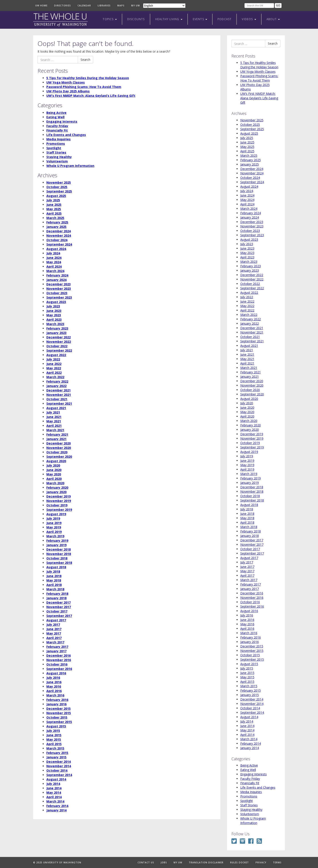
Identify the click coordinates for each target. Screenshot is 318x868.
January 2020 (56, 492)
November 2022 (59, 342)
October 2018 (57, 558)
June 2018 (54, 576)
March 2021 (55, 430)
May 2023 (54, 315)
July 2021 (53, 412)
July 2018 (53, 571)
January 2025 (56, 227)
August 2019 (56, 514)
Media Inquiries (59, 139)
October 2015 (57, 717)
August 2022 (56, 355)
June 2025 (54, 205)
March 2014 (55, 801)
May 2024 (54, 262)
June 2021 (54, 417)
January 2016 (56, 704)
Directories (62, 6)
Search (85, 60)
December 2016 (59, 655)
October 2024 (57, 240)
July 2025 (53, 200)
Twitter (234, 841)
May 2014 (54, 793)
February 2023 (57, 328)
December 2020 (59, 443)
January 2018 (56, 598)
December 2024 (59, 231)
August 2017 (56, 620)
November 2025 (59, 182)
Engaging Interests (62, 121)
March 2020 (55, 483)
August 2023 (56, 302)
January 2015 (56, 757)
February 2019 (57, 541)
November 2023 (59, 289)
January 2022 (56, 386)
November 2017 (59, 607)
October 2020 (57, 452)
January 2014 (56, 810)
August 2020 (56, 461)
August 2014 (56, 779)
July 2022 (53, 359)
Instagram (242, 841)
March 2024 (55, 271)
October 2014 (57, 770)
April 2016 (54, 691)
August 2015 (56, 726)
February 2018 (57, 594)
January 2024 (56, 280)
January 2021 (56, 439)
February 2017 (57, 647)
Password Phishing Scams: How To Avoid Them (84, 87)
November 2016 (59, 660)
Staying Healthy (59, 157)
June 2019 (54, 523)
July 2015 (53, 731)
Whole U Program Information (70, 166)
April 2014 (54, 797)
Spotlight (54, 148)
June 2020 (54, 470)
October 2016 (57, 664)
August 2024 (56, 249)
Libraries (104, 6)
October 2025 (57, 187)
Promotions (56, 144)
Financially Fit (57, 130)
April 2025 (54, 213)
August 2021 (56, 408)
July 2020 (53, 465)
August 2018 (56, 567)
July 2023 (53, 306)
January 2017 (56, 651)
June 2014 (54, 788)
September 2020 (59, 457)
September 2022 (59, 350)
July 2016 (53, 678)
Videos (249, 19)
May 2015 (54, 739)
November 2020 (59, 448)
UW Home (41, 6)
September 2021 (59, 403)
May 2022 (54, 368)
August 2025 (56, 196)
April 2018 (54, 585)
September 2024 (59, 244)
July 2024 (53, 253)
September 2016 (59, 669)
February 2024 (57, 275)
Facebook (251, 841)
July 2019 (53, 518)
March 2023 (55, 324)
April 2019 (54, 532)
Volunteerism (57, 161)
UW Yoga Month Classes (66, 82)
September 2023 (59, 297)
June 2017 (54, 629)
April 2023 (54, 320)
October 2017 (57, 611)
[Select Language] (164, 6)
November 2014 (59, 766)
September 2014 (59, 775)
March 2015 (55, 748)
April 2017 (54, 638)
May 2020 (54, 474)
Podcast (224, 19)
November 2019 (59, 501)
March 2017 (55, 642)
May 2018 (54, 580)
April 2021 (54, 426)
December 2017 (59, 602)
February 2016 (57, 700)
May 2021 (54, 421)
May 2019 (54, 527)
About (273, 19)
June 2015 (54, 735)
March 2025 (55, 218)
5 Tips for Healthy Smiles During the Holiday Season (88, 78)
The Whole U (60, 20)
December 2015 (59, 709)
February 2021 (57, 434)
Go (278, 5)
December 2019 (59, 496)
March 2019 (55, 536)
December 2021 (59, 390)
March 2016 (55, 695)
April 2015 (54, 744)
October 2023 (57, 293)
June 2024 (54, 258)
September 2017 (59, 616)
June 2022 (54, 364)
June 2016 (54, 682)
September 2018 (59, 563)
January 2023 (56, 333)
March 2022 (55, 377)
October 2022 (57, 346)
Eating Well (55, 117)
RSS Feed (259, 841)
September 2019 (59, 510)
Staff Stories (56, 152)
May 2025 (54, 209)
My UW (135, 6)
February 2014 (57, 806)
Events (200, 19)
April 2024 (54, 266)
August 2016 (56, 673)
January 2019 (56, 545)
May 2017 (54, 633)
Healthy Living (169, 19)
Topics (110, 19)
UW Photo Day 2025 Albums (68, 91)
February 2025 (57, 222)
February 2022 (57, 381)
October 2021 (57, 399)
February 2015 (57, 753)
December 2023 (59, 284)
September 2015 (59, 722)
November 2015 (59, 713)
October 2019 (57, 505)
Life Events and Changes (66, 135)
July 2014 (53, 784)
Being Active (56, 113)
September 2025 (59, 191)
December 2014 (59, 762)
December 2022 (59, 337)
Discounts (136, 19)
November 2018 (59, 554)
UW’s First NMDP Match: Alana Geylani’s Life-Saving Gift (91, 96)
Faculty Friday (57, 126)
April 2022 (54, 373)
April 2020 (54, 479)
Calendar (84, 6)
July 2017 (53, 625)
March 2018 (55, 589)
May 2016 (54, 686)
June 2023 (54, 311)
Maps (121, 6)
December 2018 (59, 549)
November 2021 (59, 395)
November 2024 (59, 236)
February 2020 (57, 487)
